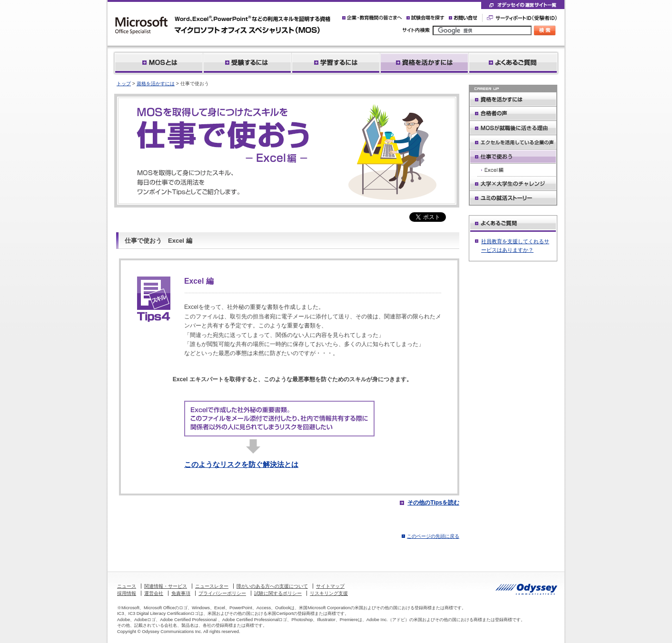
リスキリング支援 (329, 593)
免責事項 (181, 593)
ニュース (127, 586)
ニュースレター (212, 586)
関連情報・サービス (166, 586)
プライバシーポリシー (222, 593)
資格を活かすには (156, 84)
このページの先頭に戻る (433, 536)
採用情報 (127, 593)
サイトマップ (330, 586)
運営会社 (154, 593)
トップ (124, 84)
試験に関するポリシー (278, 593)
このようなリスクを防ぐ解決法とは (241, 465)
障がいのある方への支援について (272, 586)
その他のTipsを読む (433, 503)
